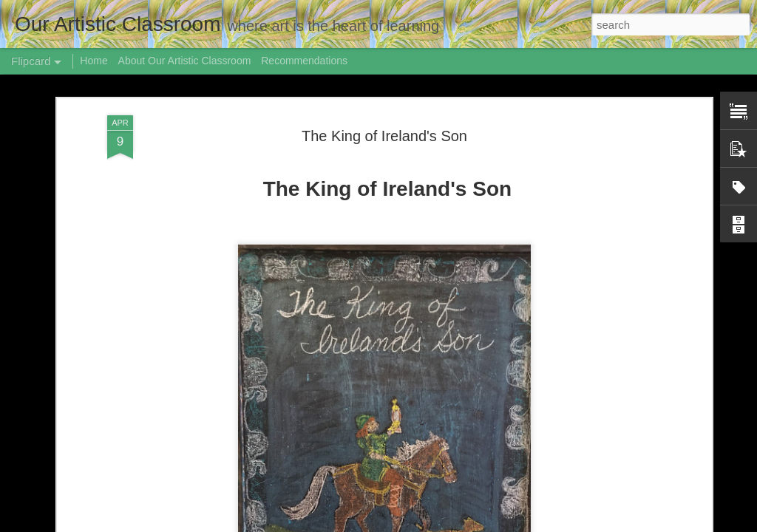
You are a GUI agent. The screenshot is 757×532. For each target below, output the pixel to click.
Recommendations (304, 61)
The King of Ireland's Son (384, 136)
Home (94, 61)
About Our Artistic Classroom (185, 61)
